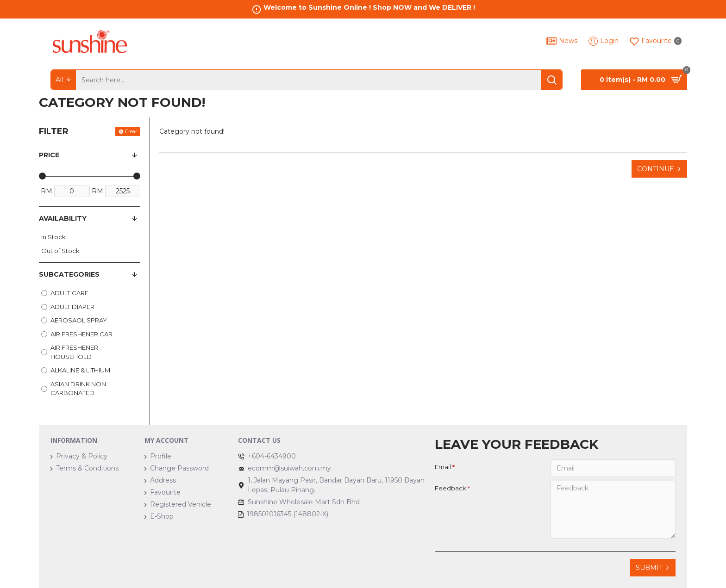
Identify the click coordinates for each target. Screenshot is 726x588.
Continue (656, 169)
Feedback (451, 488)
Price (49, 155)
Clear (131, 131)
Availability (63, 218)
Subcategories (69, 274)
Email (443, 467)
